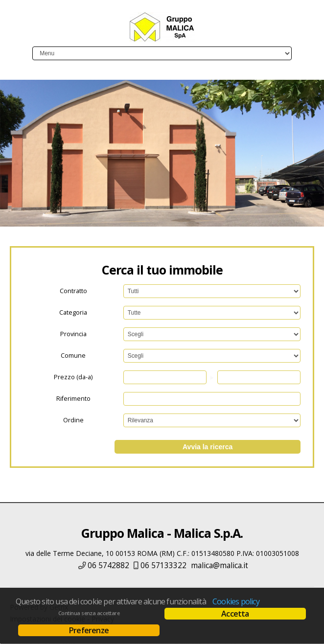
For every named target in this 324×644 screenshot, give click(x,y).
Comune (73, 356)
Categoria (73, 312)
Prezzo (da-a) (73, 377)
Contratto (73, 291)
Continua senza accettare (89, 613)
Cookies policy (236, 601)
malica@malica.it (220, 565)
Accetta (235, 614)
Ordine (73, 420)
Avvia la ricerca (208, 447)
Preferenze (89, 630)
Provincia (73, 334)
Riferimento (73, 399)
